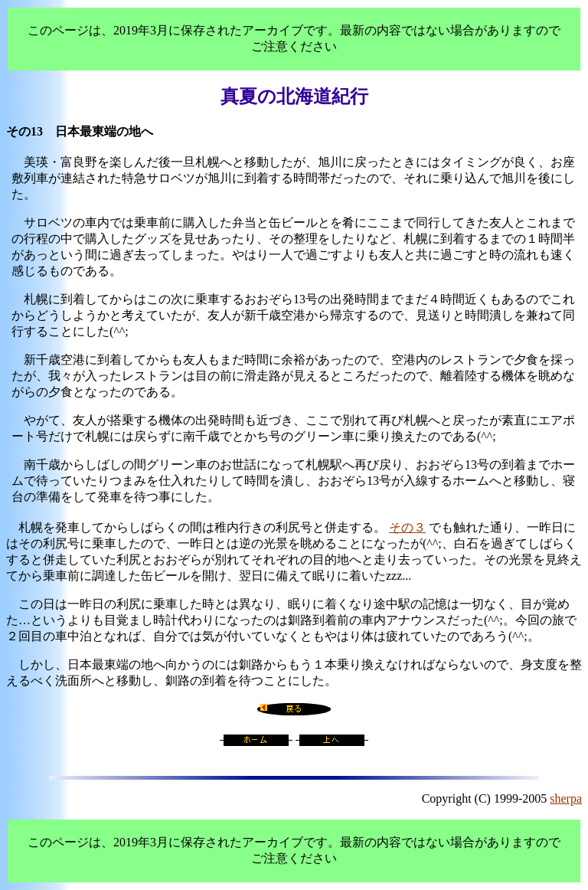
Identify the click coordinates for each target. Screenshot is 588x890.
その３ (407, 527)
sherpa (566, 798)
